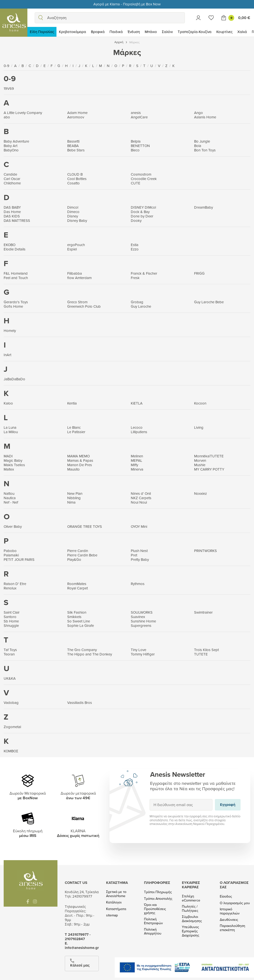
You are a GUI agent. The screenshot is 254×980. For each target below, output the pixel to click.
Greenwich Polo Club (84, 306)
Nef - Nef (11, 502)
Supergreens (141, 625)
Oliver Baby (13, 526)
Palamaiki (11, 555)
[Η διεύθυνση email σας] (181, 805)
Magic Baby (13, 460)
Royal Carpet (77, 588)
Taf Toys (10, 650)
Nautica (10, 498)
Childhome (12, 183)
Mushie (200, 465)
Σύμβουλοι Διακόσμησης (192, 919)
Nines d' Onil (141, 493)
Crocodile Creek (144, 179)
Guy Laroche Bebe (209, 302)
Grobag (137, 302)
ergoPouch (76, 245)
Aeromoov (76, 117)
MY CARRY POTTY (209, 469)
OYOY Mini (139, 526)
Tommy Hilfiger (143, 654)
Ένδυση (134, 32)
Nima (71, 502)
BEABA (73, 146)
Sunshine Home (143, 621)
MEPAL (137, 460)
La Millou (11, 432)
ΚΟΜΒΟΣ (11, 751)
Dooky (136, 220)
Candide (10, 174)
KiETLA (137, 403)
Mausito (73, 469)
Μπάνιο (151, 32)
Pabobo (10, 551)
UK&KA (10, 678)
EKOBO (10, 245)
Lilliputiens (139, 432)
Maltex (9, 469)
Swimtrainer (203, 612)
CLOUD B (75, 174)
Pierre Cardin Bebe (82, 555)
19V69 (9, 88)
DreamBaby (204, 207)
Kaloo (8, 403)
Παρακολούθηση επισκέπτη (232, 928)
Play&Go (74, 559)
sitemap (112, 915)
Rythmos (138, 584)
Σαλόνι (167, 32)
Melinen (137, 456)
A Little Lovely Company (23, 113)
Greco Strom (77, 302)
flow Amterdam (79, 278)
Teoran (9, 654)
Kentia (72, 403)
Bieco (135, 150)
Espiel (72, 249)
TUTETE (201, 654)
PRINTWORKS (205, 551)
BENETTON (140, 146)
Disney (73, 216)
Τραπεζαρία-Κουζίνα (195, 32)
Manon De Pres (80, 465)
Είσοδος (226, 896)
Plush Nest (139, 551)
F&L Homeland (16, 273)
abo (7, 117)
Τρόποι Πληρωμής (158, 892)
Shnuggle (11, 625)
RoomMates (77, 584)
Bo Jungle (202, 141)
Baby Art (11, 146)
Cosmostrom (141, 174)
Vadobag (11, 703)
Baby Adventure (16, 141)
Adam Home (77, 113)
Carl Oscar (12, 179)
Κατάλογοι (114, 902)
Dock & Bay (140, 212)
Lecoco (137, 427)
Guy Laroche (141, 306)
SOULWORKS (142, 612)
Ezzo (135, 249)
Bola (198, 146)
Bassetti (73, 141)
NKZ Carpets (141, 498)
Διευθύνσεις (229, 920)
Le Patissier (76, 432)
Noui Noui (139, 502)
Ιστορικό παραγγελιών (230, 911)
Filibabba (75, 273)
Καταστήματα (116, 909)
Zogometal (12, 727)
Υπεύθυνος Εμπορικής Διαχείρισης (191, 931)
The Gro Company (82, 650)
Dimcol (73, 207)
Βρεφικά (98, 32)
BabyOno (11, 150)
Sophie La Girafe (81, 625)
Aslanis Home (205, 117)
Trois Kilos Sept (206, 650)
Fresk (135, 278)
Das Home (12, 212)
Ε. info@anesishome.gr (82, 946)
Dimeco (73, 212)
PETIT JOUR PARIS (19, 559)
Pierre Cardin (78, 551)
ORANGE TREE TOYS (85, 526)
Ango (199, 113)
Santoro (10, 617)
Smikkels (74, 617)
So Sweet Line (79, 621)
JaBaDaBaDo (14, 379)
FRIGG (199, 273)
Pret (134, 555)
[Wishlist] (211, 18)
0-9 (7, 66)
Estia (135, 245)
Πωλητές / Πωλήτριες (190, 909)
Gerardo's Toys (16, 302)
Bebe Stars (76, 150)
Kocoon (200, 403)
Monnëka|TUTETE (209, 456)
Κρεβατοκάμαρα (72, 32)
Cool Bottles (77, 179)
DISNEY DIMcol (143, 207)
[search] (41, 18)
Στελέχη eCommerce (191, 898)
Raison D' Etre (15, 584)
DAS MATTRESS (17, 220)
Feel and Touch (16, 278)
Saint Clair (12, 612)
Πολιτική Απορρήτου (153, 932)
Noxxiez (200, 493)
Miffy (134, 465)
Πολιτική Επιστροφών (153, 921)
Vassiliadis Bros (80, 703)
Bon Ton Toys (205, 150)
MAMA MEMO (78, 456)
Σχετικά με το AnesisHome (116, 894)
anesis (136, 113)
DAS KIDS (12, 216)
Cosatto (73, 183)
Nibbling (74, 498)
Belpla (136, 141)
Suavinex (138, 617)
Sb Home (11, 621)
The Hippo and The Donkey (90, 654)
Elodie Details (15, 249)
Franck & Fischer (144, 273)
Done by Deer (142, 216)
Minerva (137, 469)
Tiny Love (138, 650)
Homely (10, 331)
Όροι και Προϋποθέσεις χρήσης (155, 909)
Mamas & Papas (80, 460)
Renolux (10, 588)
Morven (200, 460)
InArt (7, 355)
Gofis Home (13, 306)
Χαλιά (242, 32)
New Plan (75, 493)
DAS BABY (12, 207)
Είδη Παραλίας (42, 32)
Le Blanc (74, 427)
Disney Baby (77, 220)
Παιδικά (116, 32)
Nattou (9, 493)
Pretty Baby (140, 559)
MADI (8, 456)
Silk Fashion (77, 612)
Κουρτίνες (224, 32)
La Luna (10, 427)
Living (199, 427)
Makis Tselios (14, 465)
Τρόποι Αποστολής (158, 899)
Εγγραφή (149, 799)
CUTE (136, 183)
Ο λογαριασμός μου (235, 903)
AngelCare (139, 117)
